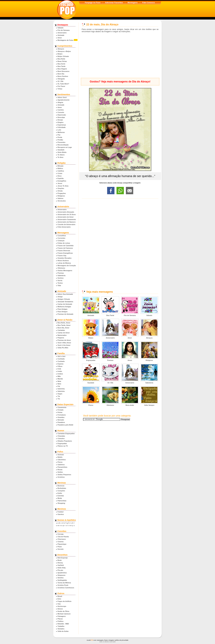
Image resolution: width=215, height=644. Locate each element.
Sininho (61, 578)
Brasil (60, 596)
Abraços (61, 49)
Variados (61, 629)
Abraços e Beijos (64, 51)
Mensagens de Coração (67, 266)
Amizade (61, 35)
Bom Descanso (64, 71)
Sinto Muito (62, 152)
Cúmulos (61, 438)
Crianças (61, 241)
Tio (59, 399)
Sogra (60, 394)
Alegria (60, 102)
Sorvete (61, 549)
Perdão (60, 140)
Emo (59, 599)
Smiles (60, 472)
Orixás (60, 191)
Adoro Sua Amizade (65, 294)
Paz (59, 135)
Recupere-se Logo (65, 147)
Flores (60, 462)
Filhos (60, 366)
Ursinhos (61, 477)
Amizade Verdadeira (65, 302)
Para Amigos (63, 312)
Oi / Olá (60, 81)
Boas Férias (62, 61)
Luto (59, 130)
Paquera (61, 338)
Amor (60, 38)
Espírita (61, 178)
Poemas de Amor (64, 340)
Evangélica (62, 181)
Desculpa (61, 117)
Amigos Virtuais (64, 299)
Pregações (62, 193)
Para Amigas (63, 309)
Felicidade (62, 127)
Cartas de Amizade (65, 304)
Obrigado (61, 79)
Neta (59, 381)
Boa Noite (61, 59)
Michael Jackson (64, 614)
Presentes (62, 142)
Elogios (61, 122)
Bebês (60, 457)
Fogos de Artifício (65, 601)
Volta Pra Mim (63, 348)
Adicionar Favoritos (114, 3)
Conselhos (62, 236)
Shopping (61, 503)
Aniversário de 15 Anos (67, 214)
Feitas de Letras (64, 243)
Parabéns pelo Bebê (65, 425)
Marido (60, 379)
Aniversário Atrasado (66, 212)
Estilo (60, 493)
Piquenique (62, 544)
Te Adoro (61, 155)
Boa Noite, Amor (64, 323)
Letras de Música (64, 263)
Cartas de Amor (64, 333)
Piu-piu (60, 570)
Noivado (61, 420)
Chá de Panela (63, 537)
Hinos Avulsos (63, 261)
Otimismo (61, 268)
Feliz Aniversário (64, 227)
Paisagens (62, 616)
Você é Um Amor (64, 345)
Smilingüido (62, 580)
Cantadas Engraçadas (66, 433)
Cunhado (61, 361)
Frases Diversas (64, 251)
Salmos (61, 198)
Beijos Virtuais (63, 56)
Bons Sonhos (63, 76)
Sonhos (61, 278)
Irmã (59, 369)
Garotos (61, 514)
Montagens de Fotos (66, 40)
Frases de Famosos (65, 248)
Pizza (60, 547)
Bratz (60, 560)
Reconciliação (63, 145)
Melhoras (61, 132)
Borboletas (62, 488)
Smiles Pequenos (64, 475)
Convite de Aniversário (66, 224)
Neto (59, 384)
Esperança (62, 125)
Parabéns (61, 422)
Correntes (61, 238)
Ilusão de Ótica (63, 611)
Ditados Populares (65, 441)
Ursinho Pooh (63, 585)
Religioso (61, 196)
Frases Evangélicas (65, 253)
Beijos (60, 54)
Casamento (62, 407)
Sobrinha (61, 389)
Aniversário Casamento (67, 219)
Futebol (61, 512)
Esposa (61, 364)
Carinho (61, 110)
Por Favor (61, 86)
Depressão (62, 115)
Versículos (62, 201)
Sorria (60, 280)
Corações (61, 491)
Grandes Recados (65, 258)
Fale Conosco (149, 3)
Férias (60, 412)
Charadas (61, 436)
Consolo (61, 112)
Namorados (62, 335)
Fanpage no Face (93, 3)
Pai (59, 386)
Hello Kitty (62, 568)
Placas (60, 619)
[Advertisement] (120, 55)
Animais (61, 455)
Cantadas (61, 330)
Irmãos (60, 374)
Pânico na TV (63, 446)
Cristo (60, 173)
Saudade (61, 150)
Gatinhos (61, 465)
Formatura (62, 415)
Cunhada (61, 359)
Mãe (59, 376)
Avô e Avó (61, 356)
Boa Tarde (62, 66)
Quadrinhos (62, 573)
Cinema (61, 542)
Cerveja (61, 534)
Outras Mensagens (65, 271)
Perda (60, 137)
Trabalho (61, 626)
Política (61, 621)
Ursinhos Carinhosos (66, 588)
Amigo (60, 297)
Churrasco (62, 539)
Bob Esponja (63, 558)
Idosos (60, 609)
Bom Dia (61, 74)
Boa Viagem (62, 69)
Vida (59, 285)
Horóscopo (62, 606)
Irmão (60, 371)
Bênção (61, 166)
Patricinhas (62, 501)
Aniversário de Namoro (67, 222)
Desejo (60, 120)
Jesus (60, 183)
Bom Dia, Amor (63, 328)
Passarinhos (63, 467)
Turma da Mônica (64, 583)
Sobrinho (61, 391)
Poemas (61, 273)
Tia (59, 396)
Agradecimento (64, 100)
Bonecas (61, 486)
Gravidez (61, 417)
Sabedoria (62, 275)
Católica (61, 171)
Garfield (61, 565)
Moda (60, 498)
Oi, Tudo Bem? (63, 84)
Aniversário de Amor (66, 217)
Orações (61, 188)
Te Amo (61, 157)
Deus (60, 176)
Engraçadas (62, 443)
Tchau (60, 89)
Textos (60, 283)
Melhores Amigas (64, 307)
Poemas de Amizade (66, 314)
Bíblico (60, 168)
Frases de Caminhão (66, 246)
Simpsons (61, 575)
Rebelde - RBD (63, 624)
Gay (59, 604)
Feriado (61, 410)
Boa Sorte (61, 64)
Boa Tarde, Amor (64, 325)
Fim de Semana (64, 30)
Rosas (60, 470)
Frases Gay (62, 256)
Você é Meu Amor (64, 343)
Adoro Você (62, 97)
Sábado (61, 28)
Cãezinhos (62, 460)
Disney (60, 563)
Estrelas (61, 496)
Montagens (133, 3)
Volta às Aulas (63, 631)
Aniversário (62, 33)
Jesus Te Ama (63, 186)
